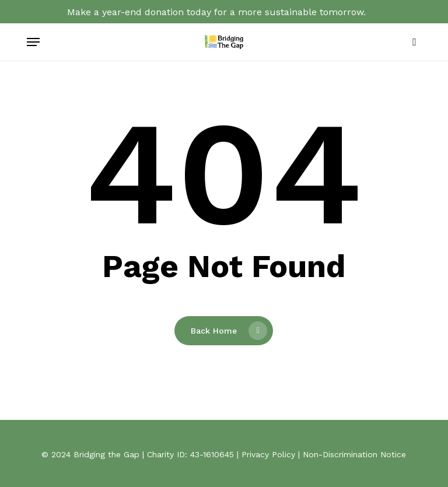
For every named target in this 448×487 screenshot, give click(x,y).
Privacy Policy (268, 454)
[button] (33, 42)
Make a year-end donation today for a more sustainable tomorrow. (216, 12)
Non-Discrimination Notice (354, 454)
